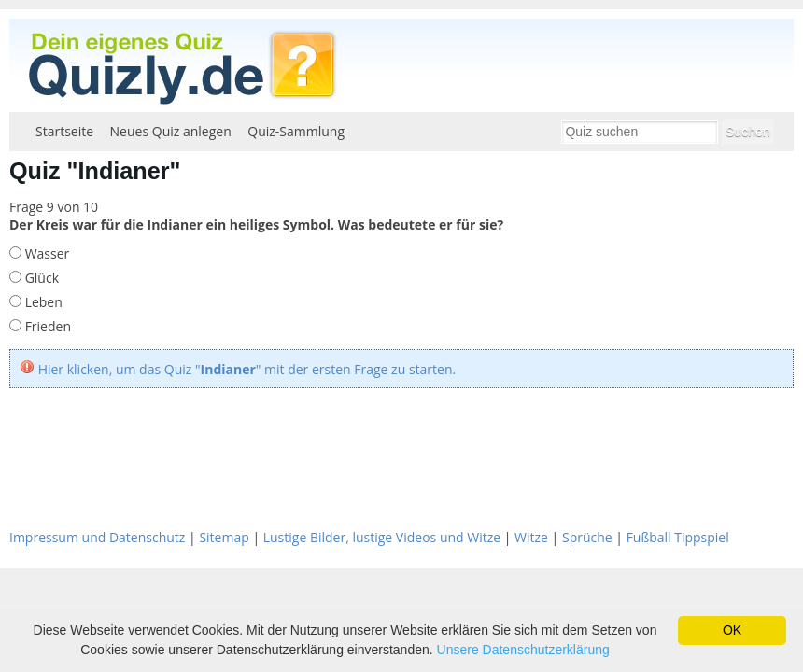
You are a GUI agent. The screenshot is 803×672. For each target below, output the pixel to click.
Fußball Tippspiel (678, 537)
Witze (531, 537)
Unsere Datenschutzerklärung (523, 650)
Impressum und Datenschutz (97, 537)
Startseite (64, 131)
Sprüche (587, 537)
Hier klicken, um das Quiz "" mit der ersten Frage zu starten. (247, 369)
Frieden (46, 326)
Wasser (45, 253)
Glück (40, 278)
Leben (42, 302)
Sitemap (224, 537)
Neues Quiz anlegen (171, 131)
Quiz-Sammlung (296, 131)
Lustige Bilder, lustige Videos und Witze (382, 537)
